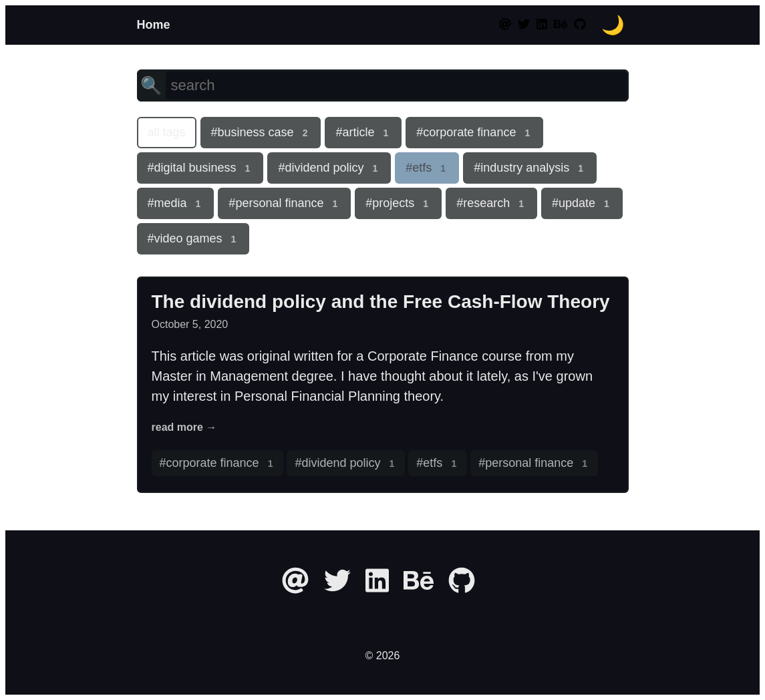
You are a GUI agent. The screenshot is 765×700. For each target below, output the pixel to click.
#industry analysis (530, 168)
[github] (580, 25)
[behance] (561, 25)
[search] (396, 85)
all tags (167, 132)
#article (363, 133)
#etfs (427, 168)
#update (582, 204)
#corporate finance (474, 133)
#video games (193, 239)
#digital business (200, 168)
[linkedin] (542, 25)
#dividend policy (329, 168)
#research (491, 204)
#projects (398, 204)
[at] (507, 25)
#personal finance (284, 204)
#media (176, 204)
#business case (261, 133)
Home (154, 25)
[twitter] (524, 25)
